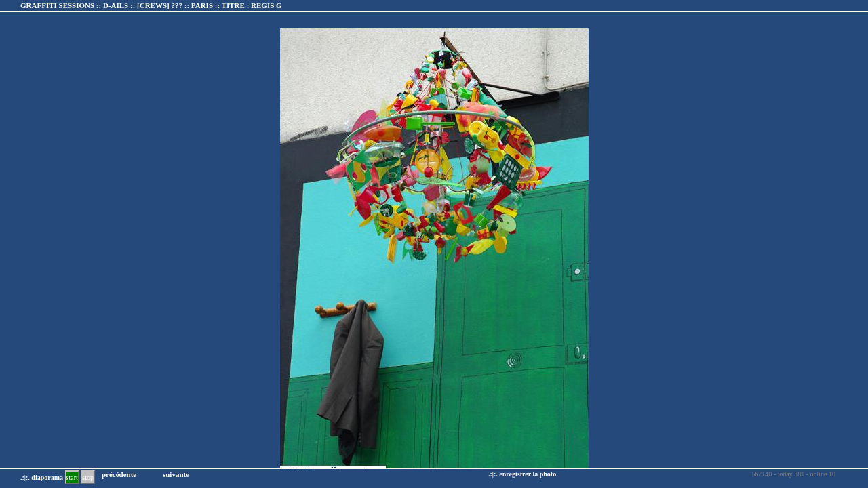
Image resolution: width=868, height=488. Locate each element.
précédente (119, 474)
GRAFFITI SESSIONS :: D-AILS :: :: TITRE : (151, 5)
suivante (176, 474)
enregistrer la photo (528, 474)
